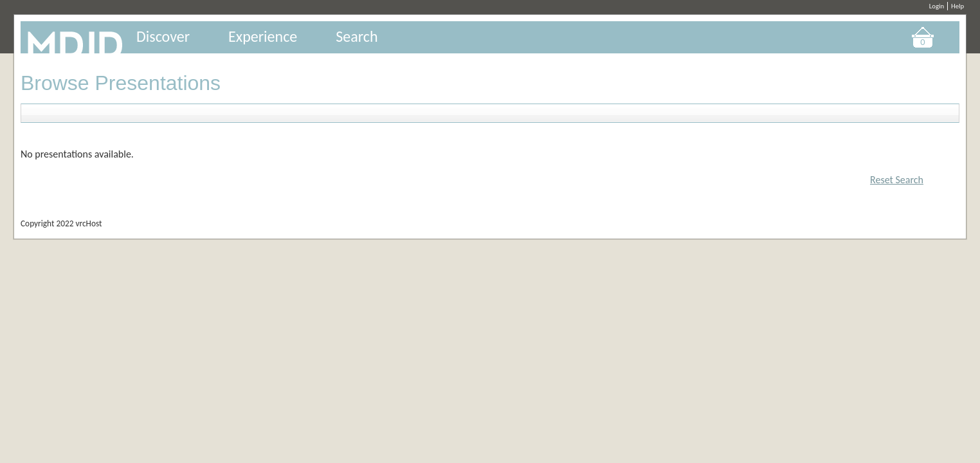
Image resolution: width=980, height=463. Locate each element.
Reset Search (897, 180)
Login (937, 6)
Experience (263, 36)
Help (957, 6)
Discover (163, 36)
